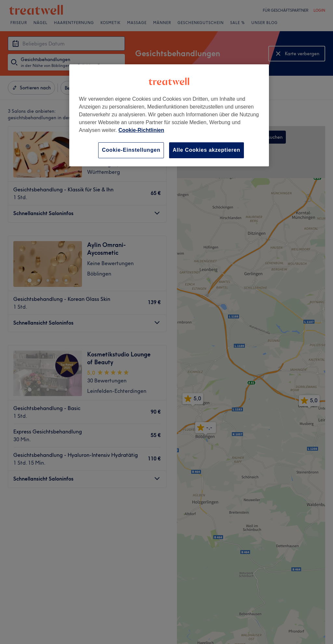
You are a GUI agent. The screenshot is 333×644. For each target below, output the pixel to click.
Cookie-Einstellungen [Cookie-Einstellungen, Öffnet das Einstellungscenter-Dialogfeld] (131, 150)
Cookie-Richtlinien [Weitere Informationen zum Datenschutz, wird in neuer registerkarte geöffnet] (141, 130)
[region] (169, 115)
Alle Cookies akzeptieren (206, 150)
